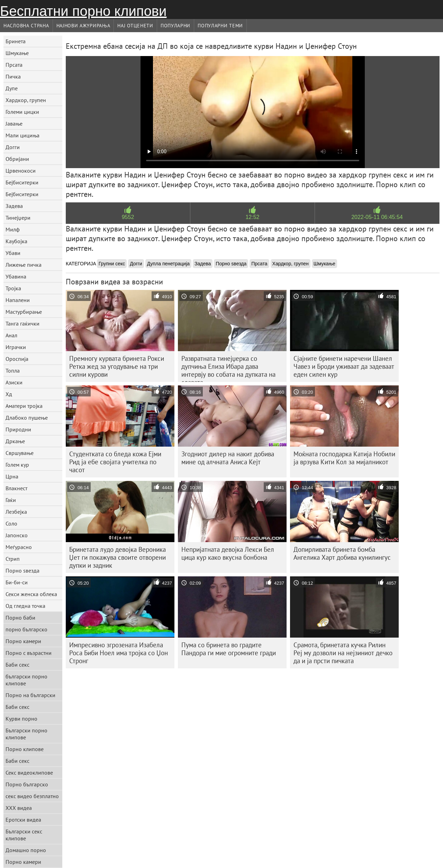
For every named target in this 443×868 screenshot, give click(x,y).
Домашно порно (26, 850)
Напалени (18, 300)
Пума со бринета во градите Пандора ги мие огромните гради (229, 649)
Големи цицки (22, 112)
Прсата (14, 65)
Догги (13, 147)
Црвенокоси (21, 171)
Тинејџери (18, 218)
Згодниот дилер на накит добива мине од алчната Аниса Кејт (228, 458)
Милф (13, 229)
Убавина (16, 276)
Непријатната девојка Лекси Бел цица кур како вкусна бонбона (228, 553)
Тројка (13, 288)
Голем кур (17, 465)
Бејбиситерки (22, 182)
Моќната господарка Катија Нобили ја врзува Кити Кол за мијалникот (344, 458)
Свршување (20, 453)
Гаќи (11, 500)
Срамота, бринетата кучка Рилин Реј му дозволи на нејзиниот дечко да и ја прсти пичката (343, 653)
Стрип (13, 559)
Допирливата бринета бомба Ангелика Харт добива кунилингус (342, 553)
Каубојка (16, 241)
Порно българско (27, 784)
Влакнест (16, 488)
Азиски (14, 382)
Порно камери (23, 641)
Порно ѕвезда (22, 570)
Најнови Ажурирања (83, 26)
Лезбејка (16, 512)
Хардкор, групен (26, 100)
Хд (9, 394)
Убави (13, 253)
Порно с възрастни (29, 653)
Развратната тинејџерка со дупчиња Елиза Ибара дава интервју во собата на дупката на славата (228, 368)
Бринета (16, 41)
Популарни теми (220, 26)
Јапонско (17, 535)
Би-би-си (17, 582)
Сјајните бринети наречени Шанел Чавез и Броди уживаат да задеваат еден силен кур (344, 366)
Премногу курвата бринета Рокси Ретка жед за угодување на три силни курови (117, 366)
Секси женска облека (31, 594)
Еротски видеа (23, 820)
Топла (13, 371)
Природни (18, 429)
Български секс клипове (24, 835)
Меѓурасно (19, 547)
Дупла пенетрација (168, 264)
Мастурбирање (24, 312)
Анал (11, 335)
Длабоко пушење (27, 418)
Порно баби (20, 618)
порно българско (26, 629)
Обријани (17, 159)
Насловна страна (26, 26)
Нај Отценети (135, 26)
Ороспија (17, 359)
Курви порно (21, 719)
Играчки (16, 347)
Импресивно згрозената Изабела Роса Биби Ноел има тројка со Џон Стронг (119, 653)
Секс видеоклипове (29, 773)
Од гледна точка (25, 606)
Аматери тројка (24, 406)
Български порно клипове (26, 734)
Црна (12, 476)
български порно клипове (26, 680)
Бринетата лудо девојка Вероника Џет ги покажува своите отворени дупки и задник (117, 557)
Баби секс (17, 665)
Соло (11, 523)
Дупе (12, 88)
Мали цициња (22, 135)
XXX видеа (19, 808)
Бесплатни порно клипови (83, 11)
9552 (128, 217)
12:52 (252, 217)
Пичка (13, 76)
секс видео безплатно (32, 796)
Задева (14, 206)
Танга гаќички (22, 323)
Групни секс (112, 264)
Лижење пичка (24, 265)
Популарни (175, 26)
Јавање (14, 124)
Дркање (15, 441)
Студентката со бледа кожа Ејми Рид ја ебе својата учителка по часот (115, 462)
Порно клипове (25, 749)
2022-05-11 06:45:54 (377, 217)
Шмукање (17, 53)
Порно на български (30, 695)
